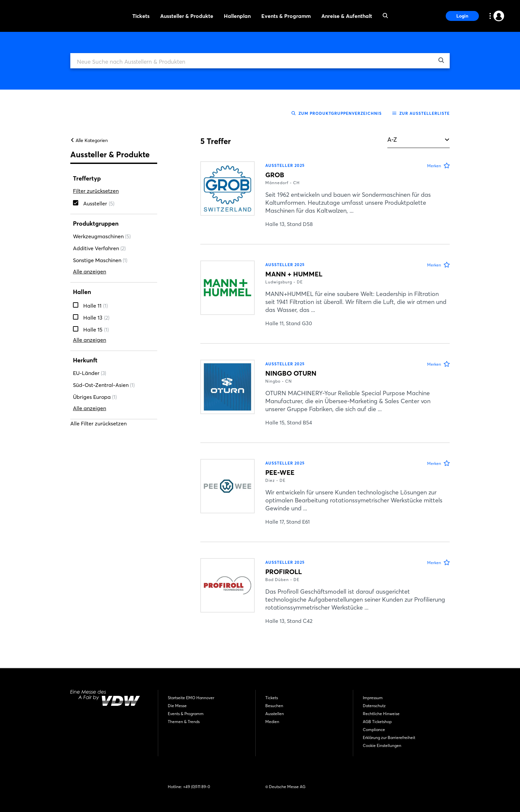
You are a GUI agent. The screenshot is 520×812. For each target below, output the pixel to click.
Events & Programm (186, 714)
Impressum (373, 698)
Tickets (272, 698)
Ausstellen (275, 714)
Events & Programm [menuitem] (286, 16)
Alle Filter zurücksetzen (98, 429)
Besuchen (274, 706)
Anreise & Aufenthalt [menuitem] (347, 16)
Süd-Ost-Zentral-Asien (104, 391)
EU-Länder (90, 379)
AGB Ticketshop (377, 722)
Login (462, 16)
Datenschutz (374, 706)
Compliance (374, 730)
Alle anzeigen (90, 277)
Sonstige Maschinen (100, 266)
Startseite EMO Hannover (191, 698)
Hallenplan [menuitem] (237, 16)
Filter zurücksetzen (96, 197)
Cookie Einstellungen (382, 745)
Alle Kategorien (89, 146)
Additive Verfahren (99, 254)
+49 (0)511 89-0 (196, 787)
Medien (272, 722)
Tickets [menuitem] (141, 16)
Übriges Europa (95, 403)
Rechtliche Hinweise (381, 714)
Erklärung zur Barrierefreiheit (389, 738)
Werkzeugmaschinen (102, 242)
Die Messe (177, 706)
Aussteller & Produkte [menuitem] (187, 16)
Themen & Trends (184, 722)
